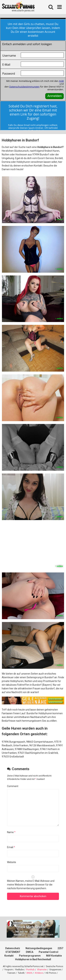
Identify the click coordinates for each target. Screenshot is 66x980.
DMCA (30, 952)
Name (11, 832)
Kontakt (9, 956)
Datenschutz (13, 948)
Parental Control (48, 952)
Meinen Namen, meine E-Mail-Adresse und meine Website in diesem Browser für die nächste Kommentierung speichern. (31, 885)
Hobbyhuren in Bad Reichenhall (33, 959)
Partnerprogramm (30, 956)
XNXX (29, 973)
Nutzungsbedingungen (39, 948)
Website (12, 862)
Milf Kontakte (54, 956)
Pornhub (30, 970)
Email (11, 847)
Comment (13, 786)
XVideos (39, 973)
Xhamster (42, 970)
